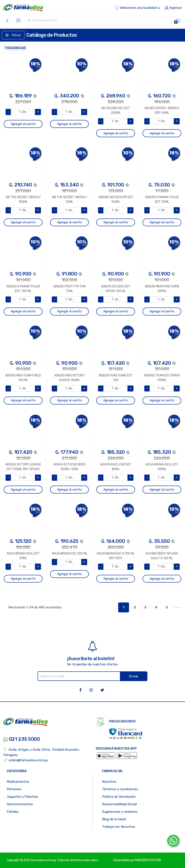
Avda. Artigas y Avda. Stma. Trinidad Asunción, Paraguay (41, 752)
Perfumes (14, 789)
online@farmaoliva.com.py (26, 760)
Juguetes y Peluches (22, 797)
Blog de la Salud (114, 819)
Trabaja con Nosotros (119, 827)
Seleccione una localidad (137, 8)
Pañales (13, 812)
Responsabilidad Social (119, 804)
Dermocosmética (20, 804)
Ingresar (173, 8)
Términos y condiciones (120, 789)
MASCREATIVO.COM (148, 860)
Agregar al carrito (23, 124)
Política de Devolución (119, 797)
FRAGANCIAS (15, 48)
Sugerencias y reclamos (120, 812)
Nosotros (109, 782)
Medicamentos (18, 782)
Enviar (134, 676)
